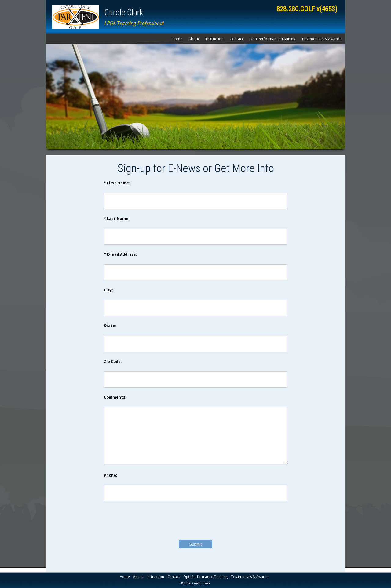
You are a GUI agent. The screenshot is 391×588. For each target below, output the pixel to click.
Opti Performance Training (272, 39)
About (194, 39)
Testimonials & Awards (321, 39)
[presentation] (195, 530)
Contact (236, 39)
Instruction (214, 39)
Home (177, 39)
